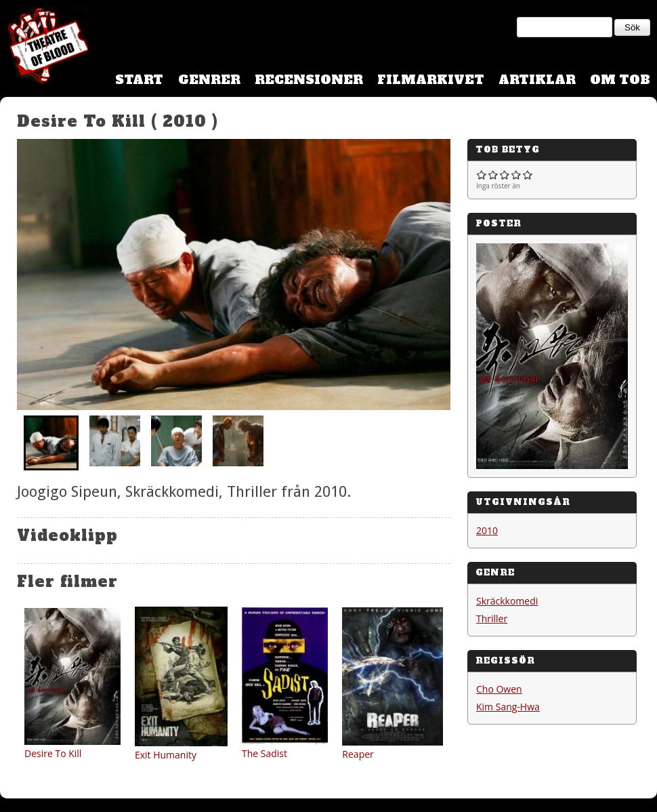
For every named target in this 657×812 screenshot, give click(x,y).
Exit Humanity (166, 755)
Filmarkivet (431, 80)
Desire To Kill (53, 753)
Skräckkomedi (507, 601)
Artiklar (537, 80)
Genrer (209, 80)
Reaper (358, 754)
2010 (487, 530)
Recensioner (309, 80)
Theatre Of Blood (44, 47)
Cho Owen (499, 689)
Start (139, 80)
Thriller (492, 618)
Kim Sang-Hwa (508, 707)
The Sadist (264, 753)
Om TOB (620, 80)
